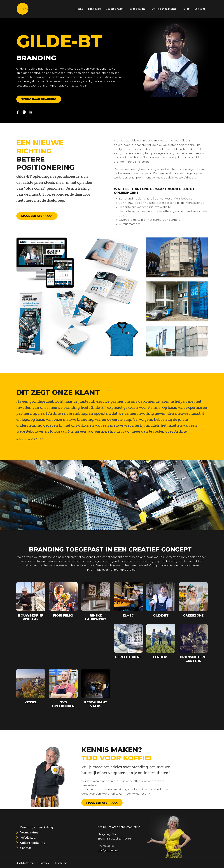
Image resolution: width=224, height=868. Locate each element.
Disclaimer (62, 863)
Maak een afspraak (37, 216)
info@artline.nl (108, 850)
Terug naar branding (39, 99)
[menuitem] (79, 9)
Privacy (44, 863)
